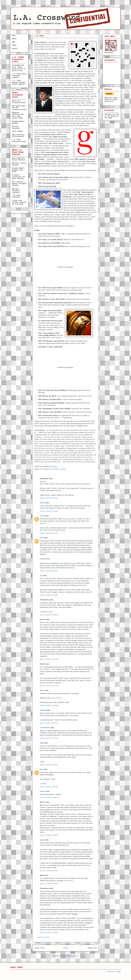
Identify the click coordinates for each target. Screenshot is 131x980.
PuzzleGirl (55, 469)
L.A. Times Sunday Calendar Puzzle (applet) (19, 82)
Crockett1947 (45, 728)
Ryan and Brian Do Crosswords (18, 136)
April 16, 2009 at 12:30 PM (49, 705)
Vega (42, 743)
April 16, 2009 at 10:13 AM (49, 659)
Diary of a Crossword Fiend (19, 102)
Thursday (63, 469)
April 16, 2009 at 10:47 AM (49, 686)
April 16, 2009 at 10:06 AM (49, 615)
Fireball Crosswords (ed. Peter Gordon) (19, 177)
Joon (42, 538)
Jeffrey (42, 503)
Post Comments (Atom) (70, 956)
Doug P (43, 791)
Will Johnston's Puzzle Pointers (19, 159)
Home (66, 948)
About (14, 39)
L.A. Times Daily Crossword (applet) (19, 76)
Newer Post (39, 948)
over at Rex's (55, 424)
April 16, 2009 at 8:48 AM (49, 595)
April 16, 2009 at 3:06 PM (49, 787)
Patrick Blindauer (16, 127)
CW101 (14, 45)
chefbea (43, 710)
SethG (42, 690)
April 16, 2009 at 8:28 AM (49, 571)
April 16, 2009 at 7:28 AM (49, 511)
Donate (15, 49)
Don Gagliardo (45, 469)
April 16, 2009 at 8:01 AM (49, 533)
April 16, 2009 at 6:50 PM (49, 884)
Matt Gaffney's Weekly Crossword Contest (19, 184)
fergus (42, 840)
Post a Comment (43, 937)
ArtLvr (42, 516)
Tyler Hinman (17, 131)
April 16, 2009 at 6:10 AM (49, 498)
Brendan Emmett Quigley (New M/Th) (18, 170)
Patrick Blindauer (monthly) (16, 191)
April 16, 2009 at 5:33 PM (49, 835)
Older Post (92, 948)
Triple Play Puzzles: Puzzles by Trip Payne (19, 202)
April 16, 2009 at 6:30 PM (49, 871)
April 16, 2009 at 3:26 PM (49, 797)
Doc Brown (57, 698)
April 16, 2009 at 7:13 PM (49, 933)
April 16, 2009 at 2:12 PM (49, 738)
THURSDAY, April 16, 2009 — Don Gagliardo (58, 40)
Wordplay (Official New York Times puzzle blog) (18, 115)
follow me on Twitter (114, 971)
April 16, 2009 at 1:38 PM (49, 723)
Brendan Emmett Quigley (18, 122)
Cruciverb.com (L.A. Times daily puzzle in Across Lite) (19, 68)
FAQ (13, 42)
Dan (41, 769)
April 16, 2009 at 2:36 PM (49, 765)
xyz (41, 575)
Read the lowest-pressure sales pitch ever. (112, 100)
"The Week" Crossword (17, 196)
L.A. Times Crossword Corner (19, 141)
